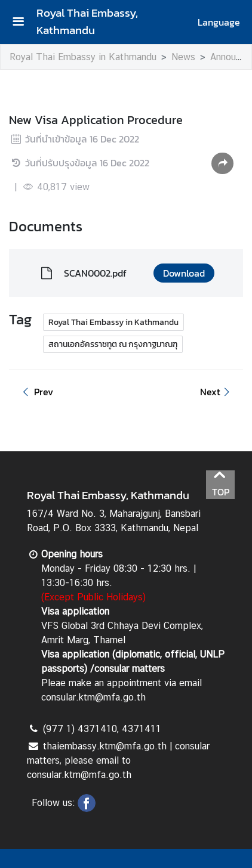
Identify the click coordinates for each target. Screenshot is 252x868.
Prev (36, 392)
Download (184, 273)
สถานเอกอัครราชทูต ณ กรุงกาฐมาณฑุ (113, 344)
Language (219, 22)
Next (217, 392)
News (183, 57)
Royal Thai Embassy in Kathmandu (83, 57)
